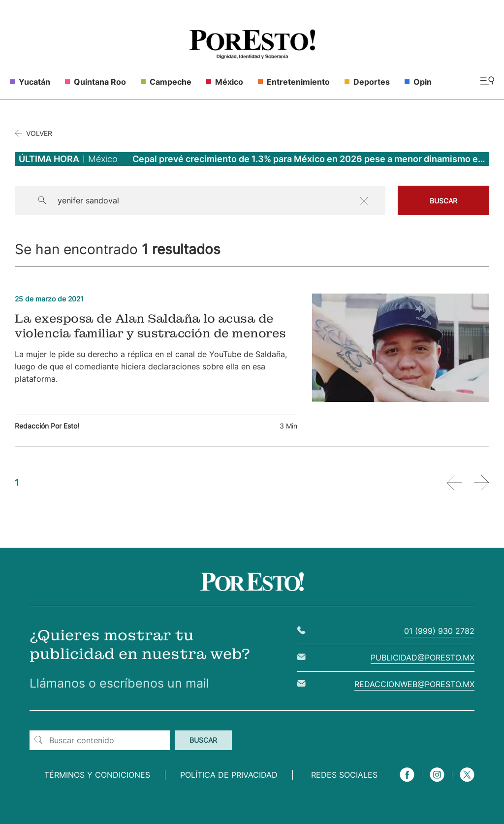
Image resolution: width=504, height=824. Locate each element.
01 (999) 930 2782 (439, 631)
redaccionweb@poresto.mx (414, 684)
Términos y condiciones (97, 775)
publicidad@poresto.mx (423, 658)
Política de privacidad (229, 775)
